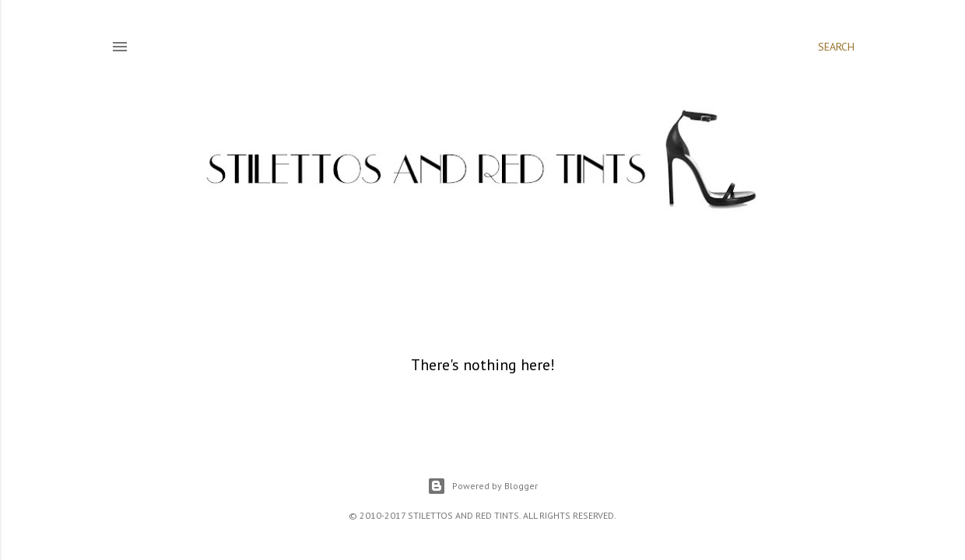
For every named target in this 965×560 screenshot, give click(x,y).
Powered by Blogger (482, 486)
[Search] (836, 47)
